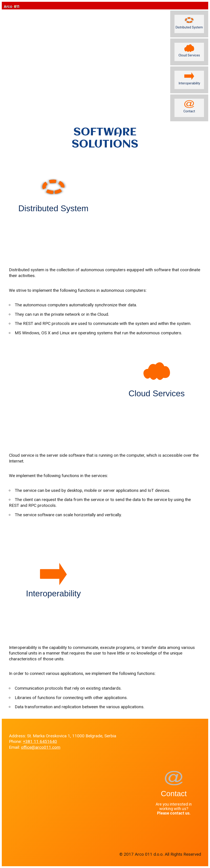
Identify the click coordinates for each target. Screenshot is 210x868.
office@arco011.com (41, 747)
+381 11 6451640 (40, 741)
